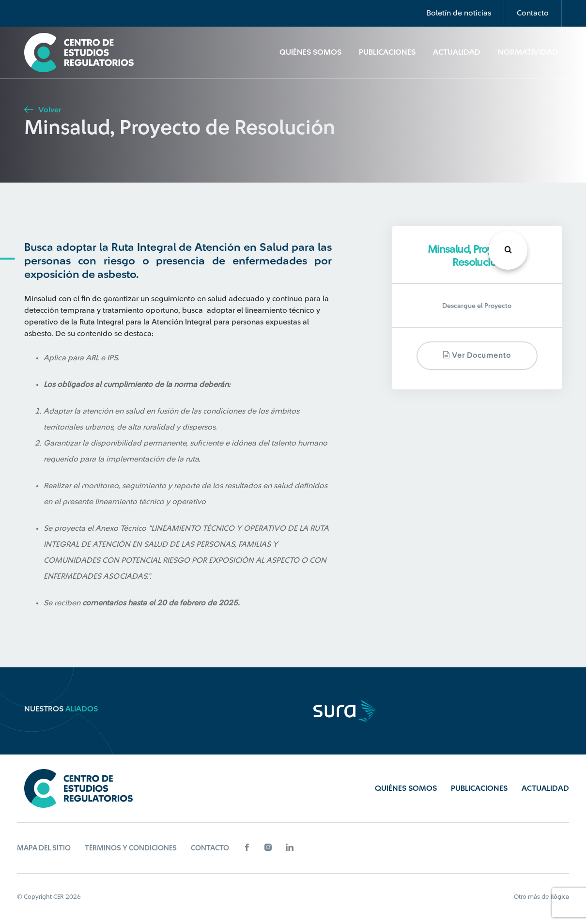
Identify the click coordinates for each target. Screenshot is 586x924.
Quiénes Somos (310, 52)
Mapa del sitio (44, 848)
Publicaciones (387, 52)
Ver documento (477, 355)
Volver (43, 110)
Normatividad (528, 52)
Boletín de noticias (459, 13)
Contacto (533, 13)
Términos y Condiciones (131, 848)
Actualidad (457, 52)
